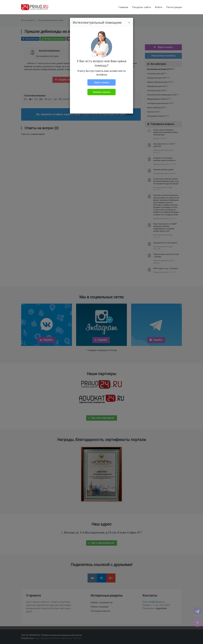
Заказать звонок (101, 92)
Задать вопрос (102, 82)
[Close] (129, 23)
